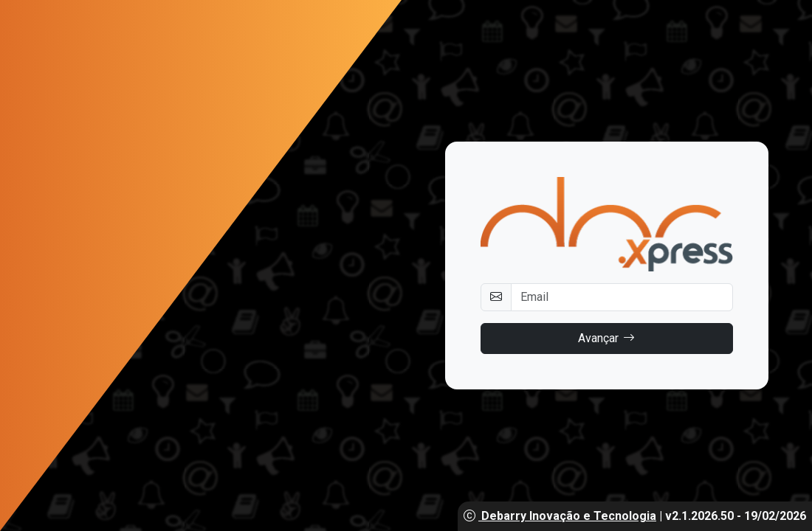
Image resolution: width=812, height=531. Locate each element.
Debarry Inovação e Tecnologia (560, 516)
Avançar (606, 339)
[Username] (622, 297)
